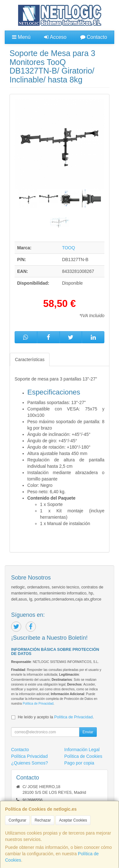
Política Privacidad (29, 756)
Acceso (55, 37)
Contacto (94, 37)
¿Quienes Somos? (30, 763)
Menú (21, 37)
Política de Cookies (83, 756)
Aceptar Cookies (73, 820)
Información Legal (82, 750)
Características (30, 359)
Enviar (88, 732)
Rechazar (43, 820)
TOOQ (68, 248)
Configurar (17, 820)
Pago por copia (79, 763)
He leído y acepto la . (56, 717)
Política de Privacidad (38, 704)
